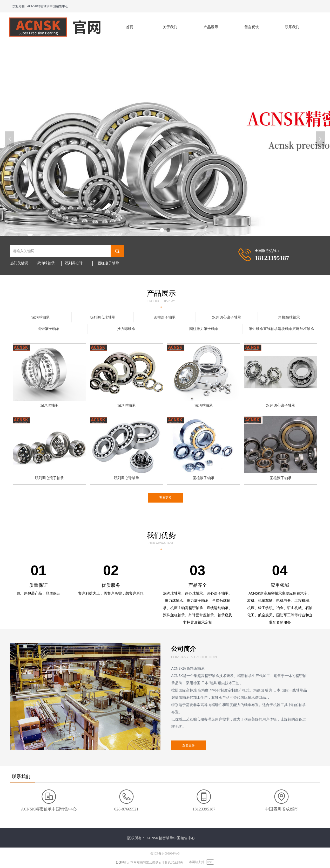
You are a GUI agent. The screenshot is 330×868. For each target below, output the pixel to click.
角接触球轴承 (289, 317)
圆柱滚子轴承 (108, 263)
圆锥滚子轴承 (49, 329)
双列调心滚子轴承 (227, 317)
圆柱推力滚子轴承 (204, 329)
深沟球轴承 (46, 263)
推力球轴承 (126, 329)
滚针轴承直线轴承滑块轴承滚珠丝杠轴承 (281, 329)
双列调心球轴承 (77, 263)
